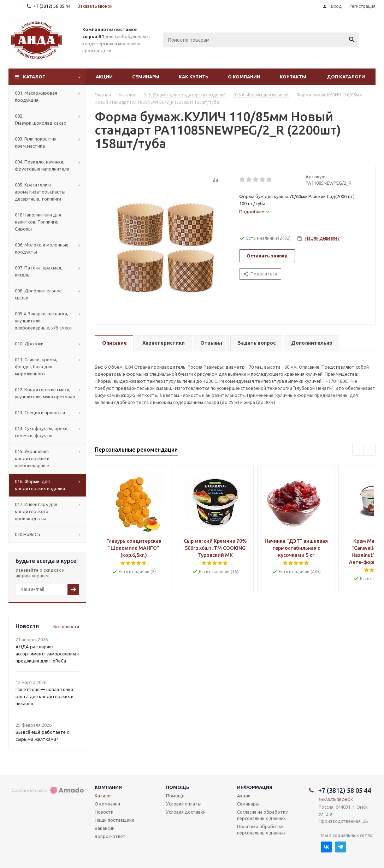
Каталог (34, 77)
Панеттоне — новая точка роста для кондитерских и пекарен (45, 696)
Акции (104, 77)
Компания (108, 787)
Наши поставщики (114, 820)
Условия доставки (186, 812)
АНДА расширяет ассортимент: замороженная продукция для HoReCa (47, 654)
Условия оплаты (184, 804)
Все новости (66, 627)
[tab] (254, 212)
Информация (255, 787)
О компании (244, 77)
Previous (358, 450)
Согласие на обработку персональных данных (262, 815)
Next (370, 450)
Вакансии (105, 828)
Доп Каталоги (346, 77)
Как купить (194, 77)
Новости (104, 812)
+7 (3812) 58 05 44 (52, 6)
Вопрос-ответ (110, 836)
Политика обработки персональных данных (261, 830)
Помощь (178, 787)
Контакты (293, 77)
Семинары (146, 77)
